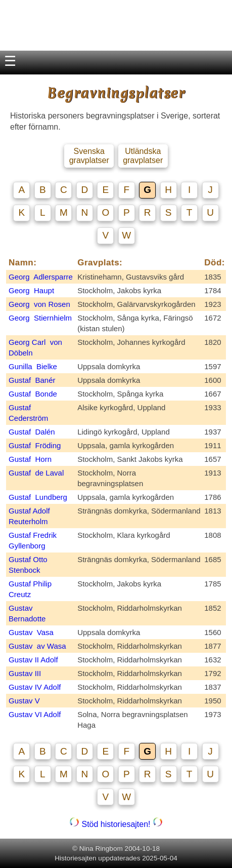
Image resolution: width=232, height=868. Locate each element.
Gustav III (25, 673)
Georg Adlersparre (41, 277)
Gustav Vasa (31, 632)
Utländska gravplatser (143, 156)
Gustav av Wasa (37, 646)
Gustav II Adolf (33, 660)
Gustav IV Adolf (35, 687)
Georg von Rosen (39, 304)
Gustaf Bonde (33, 394)
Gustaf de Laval (36, 473)
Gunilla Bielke (33, 366)
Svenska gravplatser (89, 156)
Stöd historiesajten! (116, 824)
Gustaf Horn (30, 459)
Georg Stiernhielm (40, 318)
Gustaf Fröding (35, 445)
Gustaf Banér (32, 380)
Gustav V (24, 701)
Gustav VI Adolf (35, 714)
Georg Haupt (31, 290)
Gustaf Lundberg (38, 497)
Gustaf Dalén (32, 432)
